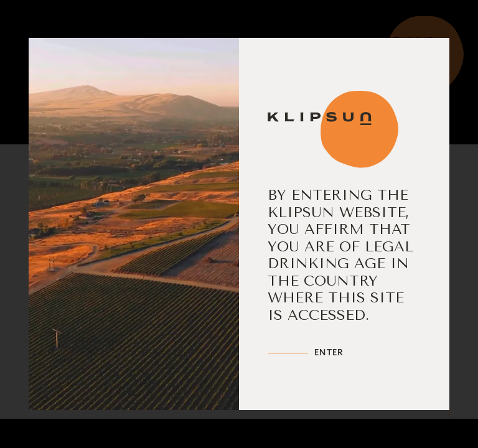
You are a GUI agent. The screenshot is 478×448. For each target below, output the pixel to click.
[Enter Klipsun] (306, 353)
